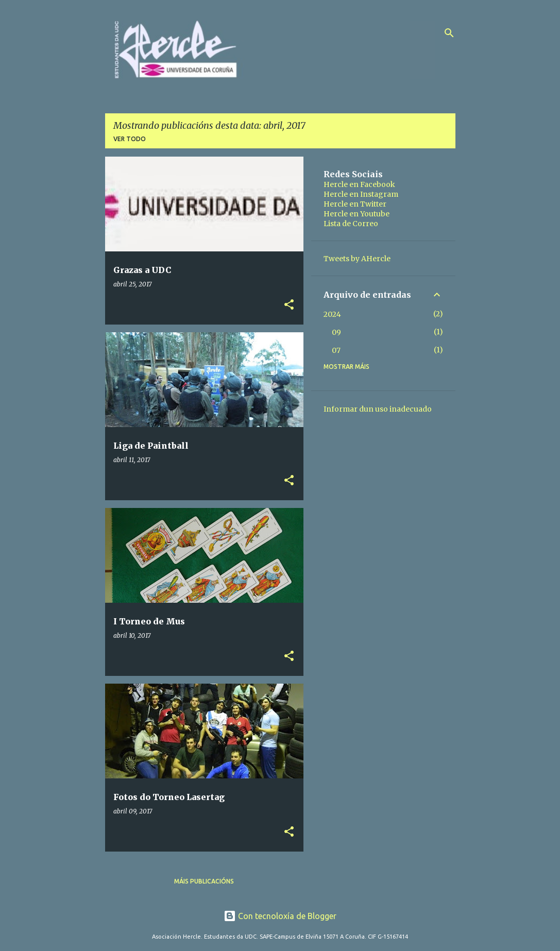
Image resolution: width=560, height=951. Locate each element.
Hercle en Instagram (361, 194)
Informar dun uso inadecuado (378, 409)
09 (336, 332)
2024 (332, 314)
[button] (289, 305)
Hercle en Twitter (355, 204)
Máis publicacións (204, 881)
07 (336, 350)
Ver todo (130, 139)
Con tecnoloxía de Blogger (280, 916)
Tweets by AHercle (357, 259)
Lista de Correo (351, 224)
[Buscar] (449, 33)
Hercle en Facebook (359, 184)
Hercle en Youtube (357, 214)
